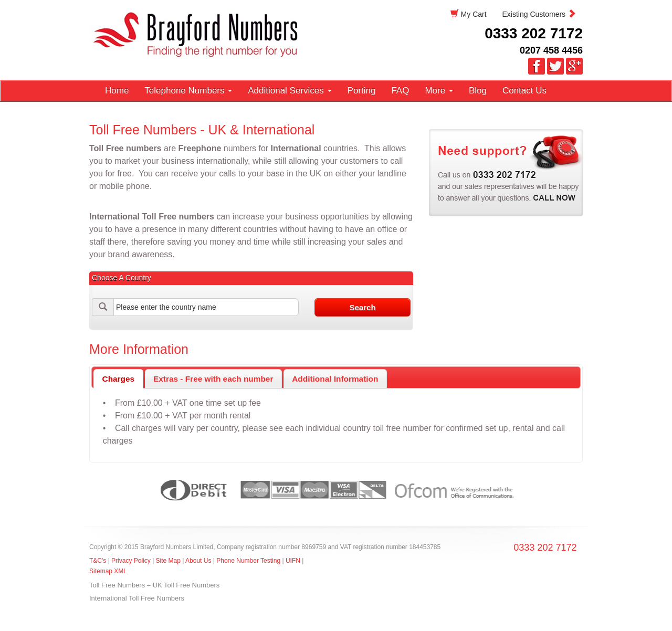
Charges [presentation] (119, 379)
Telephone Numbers (188, 91)
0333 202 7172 (534, 33)
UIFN (293, 561)
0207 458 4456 (551, 50)
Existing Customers (539, 14)
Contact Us (524, 91)
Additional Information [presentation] (335, 379)
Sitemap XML (108, 571)
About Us (198, 561)
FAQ (400, 91)
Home (117, 91)
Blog (478, 91)
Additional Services (290, 91)
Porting (362, 91)
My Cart (469, 14)
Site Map (168, 561)
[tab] (118, 379)
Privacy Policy (132, 561)
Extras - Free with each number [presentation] (213, 379)
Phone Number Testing (248, 561)
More (439, 91)
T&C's (98, 561)
